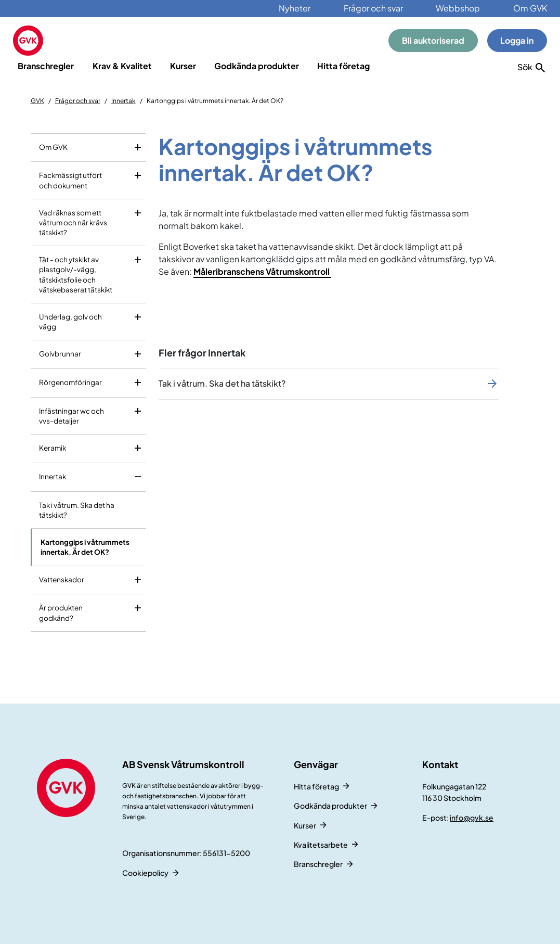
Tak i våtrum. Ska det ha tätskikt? (77, 510)
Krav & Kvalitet (122, 66)
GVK (37, 101)
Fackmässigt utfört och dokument (70, 180)
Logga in (517, 40)
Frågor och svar (373, 8)
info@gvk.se (472, 818)
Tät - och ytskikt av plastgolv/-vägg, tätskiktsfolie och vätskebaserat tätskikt (76, 275)
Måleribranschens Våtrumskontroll (262, 271)
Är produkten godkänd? (61, 613)
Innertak (123, 101)
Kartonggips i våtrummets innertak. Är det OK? (85, 547)
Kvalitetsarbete (321, 845)
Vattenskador (62, 579)
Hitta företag (343, 66)
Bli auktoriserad (433, 40)
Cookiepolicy (145, 873)
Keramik (53, 448)
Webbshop (458, 8)
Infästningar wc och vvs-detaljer (71, 416)
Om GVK (530, 8)
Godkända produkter (257, 66)
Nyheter (295, 8)
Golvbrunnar (60, 354)
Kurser (183, 66)
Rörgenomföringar (70, 382)
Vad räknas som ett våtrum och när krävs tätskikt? (73, 222)
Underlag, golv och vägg (70, 322)
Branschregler (46, 66)
